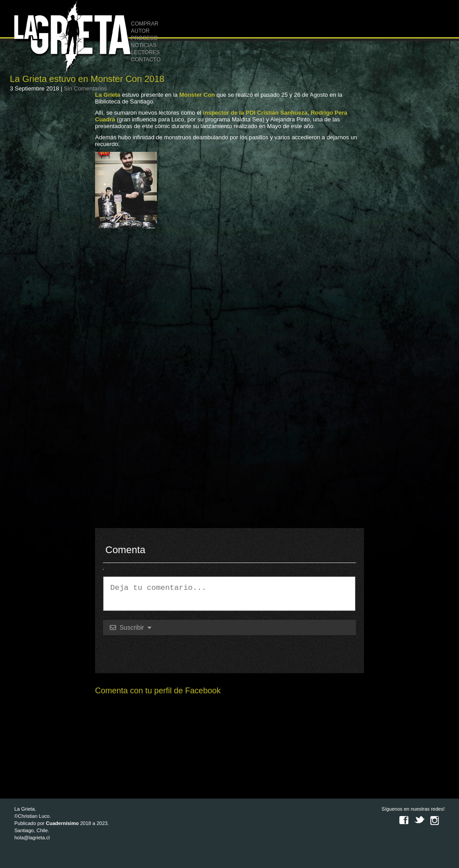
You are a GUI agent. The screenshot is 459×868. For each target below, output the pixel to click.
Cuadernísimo (62, 823)
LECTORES (145, 52)
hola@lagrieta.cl (32, 838)
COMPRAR (145, 24)
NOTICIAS (144, 45)
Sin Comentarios (85, 88)
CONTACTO (146, 60)
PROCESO (144, 38)
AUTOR (140, 31)
